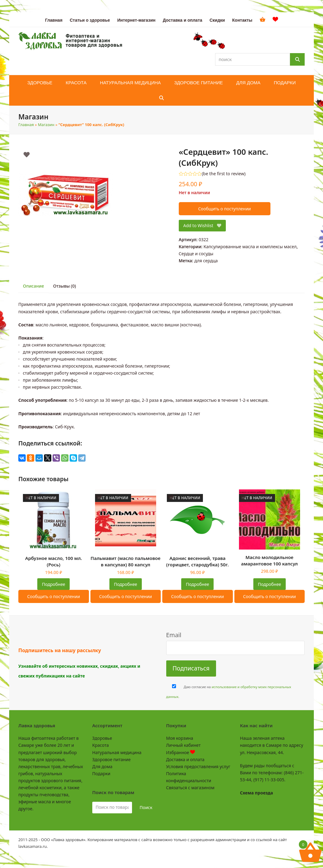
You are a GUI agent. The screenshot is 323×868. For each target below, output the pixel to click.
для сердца (206, 261)
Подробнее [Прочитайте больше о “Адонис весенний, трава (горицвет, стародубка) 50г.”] (197, 584)
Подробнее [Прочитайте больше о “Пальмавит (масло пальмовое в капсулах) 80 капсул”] (126, 584)
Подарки (101, 774)
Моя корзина (180, 738)
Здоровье (102, 738)
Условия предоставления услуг (198, 766)
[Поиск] (297, 59)
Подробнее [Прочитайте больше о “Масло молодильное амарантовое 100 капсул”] (270, 584)
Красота (101, 745)
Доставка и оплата (185, 759)
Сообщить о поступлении (224, 209)
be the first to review (224, 174)
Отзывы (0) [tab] (65, 286)
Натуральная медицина (117, 752)
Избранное (181, 752)
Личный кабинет (184, 745)
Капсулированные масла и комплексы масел (250, 247)
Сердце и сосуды (196, 254)
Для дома (102, 766)
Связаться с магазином (190, 788)
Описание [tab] (33, 286)
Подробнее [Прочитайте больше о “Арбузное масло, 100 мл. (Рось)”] (53, 584)
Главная (26, 125)
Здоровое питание (112, 759)
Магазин (46, 125)
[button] (161, 98)
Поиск (146, 807)
